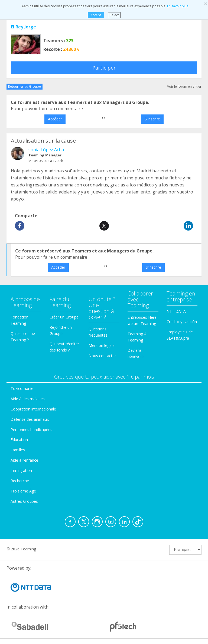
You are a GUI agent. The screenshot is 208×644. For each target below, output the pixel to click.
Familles (18, 450)
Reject (114, 15)
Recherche (20, 481)
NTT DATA (176, 311)
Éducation (19, 440)
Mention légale (102, 345)
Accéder (55, 119)
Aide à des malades (28, 399)
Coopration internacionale (33, 409)
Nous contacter (102, 356)
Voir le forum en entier (184, 86)
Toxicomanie (22, 388)
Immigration (21, 470)
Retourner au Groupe (25, 86)
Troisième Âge (23, 491)
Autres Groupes (24, 501)
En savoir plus (178, 6)
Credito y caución (182, 322)
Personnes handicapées (31, 430)
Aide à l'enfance (24, 460)
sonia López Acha (46, 150)
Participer (104, 68)
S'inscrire (152, 119)
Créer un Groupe (64, 317)
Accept (96, 15)
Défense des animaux (30, 419)
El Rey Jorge (23, 27)
